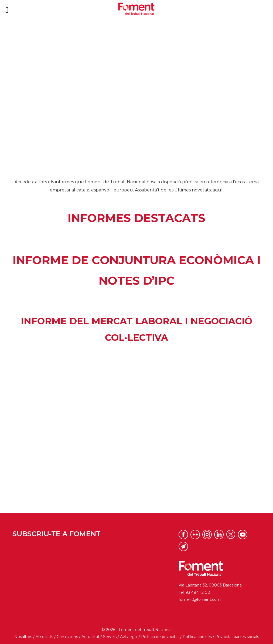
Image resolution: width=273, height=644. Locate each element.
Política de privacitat (160, 637)
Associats (44, 637)
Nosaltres (23, 637)
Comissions (67, 637)
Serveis (110, 637)
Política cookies (197, 637)
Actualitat (91, 637)
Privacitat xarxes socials (237, 637)
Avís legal (129, 637)
